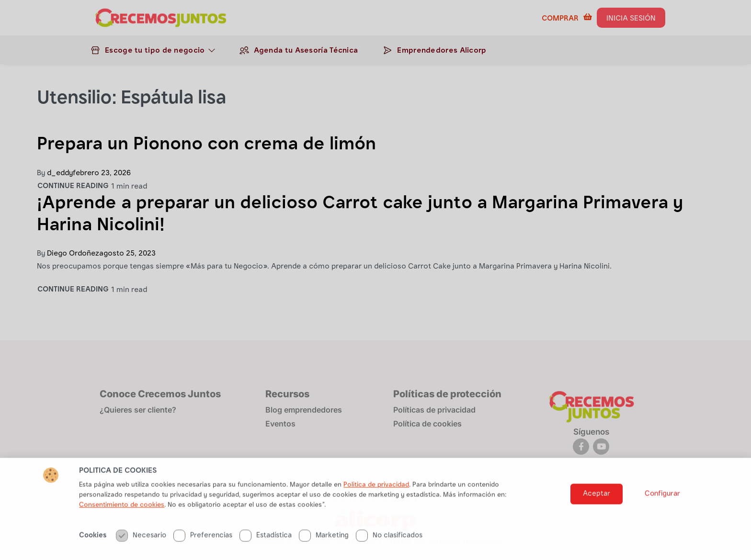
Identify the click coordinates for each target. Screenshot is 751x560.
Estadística (266, 549)
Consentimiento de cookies (122, 519)
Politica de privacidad (376, 499)
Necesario (141, 549)
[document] (375, 280)
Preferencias (203, 549)
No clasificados (389, 549)
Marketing (324, 549)
